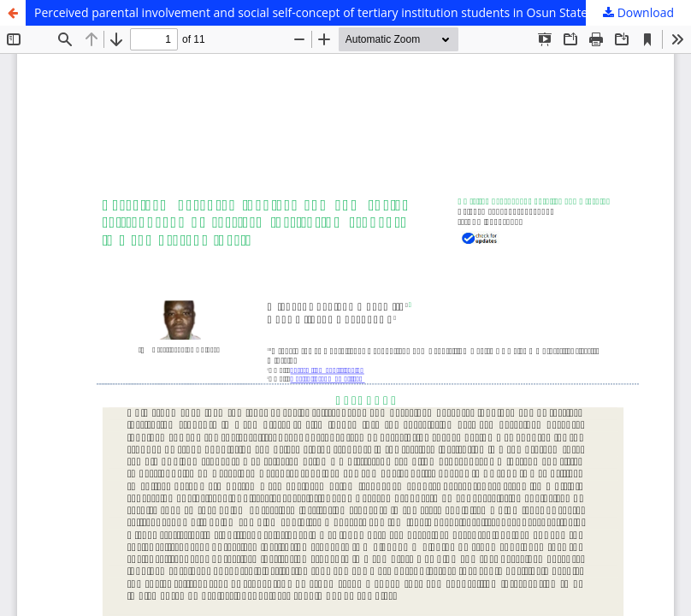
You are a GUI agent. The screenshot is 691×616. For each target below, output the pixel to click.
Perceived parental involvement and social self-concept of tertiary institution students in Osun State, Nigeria (334, 12)
